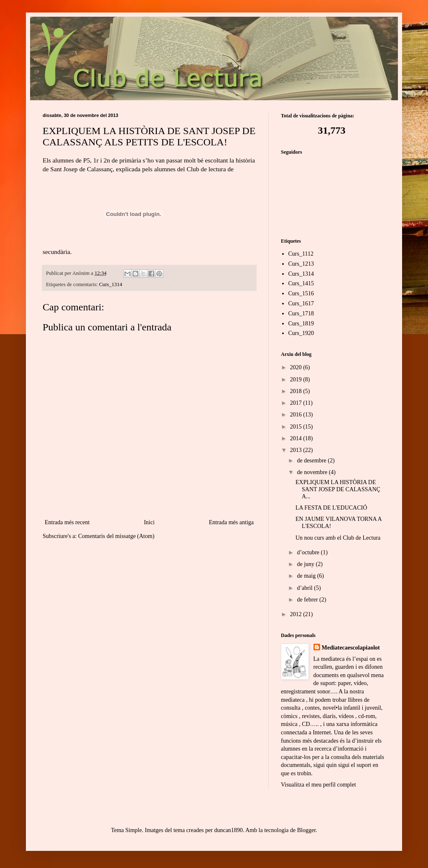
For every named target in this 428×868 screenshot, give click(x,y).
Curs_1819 (301, 324)
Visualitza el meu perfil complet (318, 785)
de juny (306, 564)
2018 (297, 391)
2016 (297, 415)
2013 (297, 450)
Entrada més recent (67, 522)
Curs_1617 (301, 303)
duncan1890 (228, 830)
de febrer (308, 600)
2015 (297, 427)
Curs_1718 (301, 313)
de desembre (312, 461)
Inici (149, 522)
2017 (297, 403)
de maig (307, 576)
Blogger (306, 830)
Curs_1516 (301, 293)
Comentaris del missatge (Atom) (116, 536)
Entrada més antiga (231, 522)
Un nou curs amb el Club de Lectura (338, 538)
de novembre (313, 472)
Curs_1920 (301, 333)
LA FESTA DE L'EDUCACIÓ (331, 508)
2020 (297, 367)
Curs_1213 (301, 264)
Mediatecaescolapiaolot (351, 648)
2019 (297, 379)
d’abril (305, 588)
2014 (297, 438)
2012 (297, 614)
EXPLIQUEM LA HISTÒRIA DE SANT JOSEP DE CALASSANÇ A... (338, 489)
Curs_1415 (301, 283)
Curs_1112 (301, 254)
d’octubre (309, 552)
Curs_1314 (111, 284)
